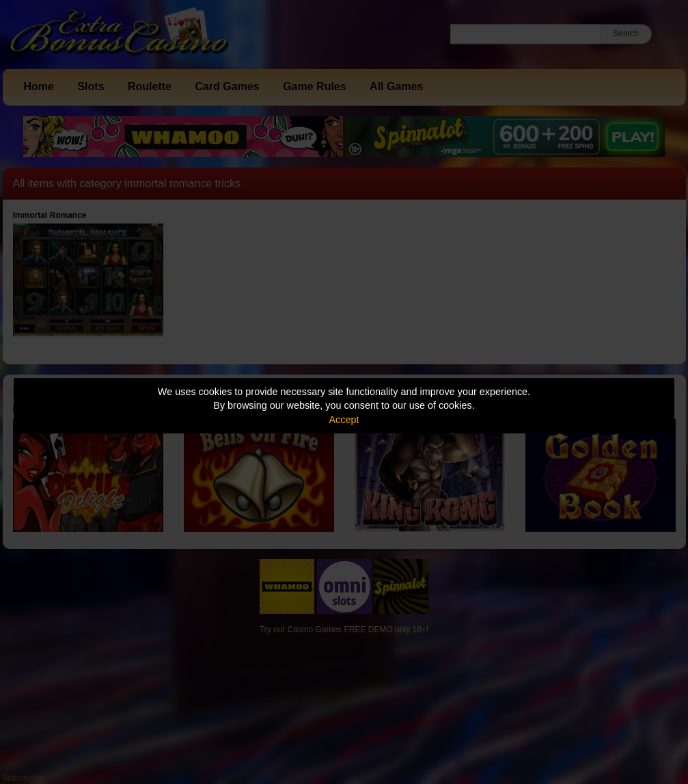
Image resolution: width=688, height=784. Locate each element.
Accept (344, 420)
